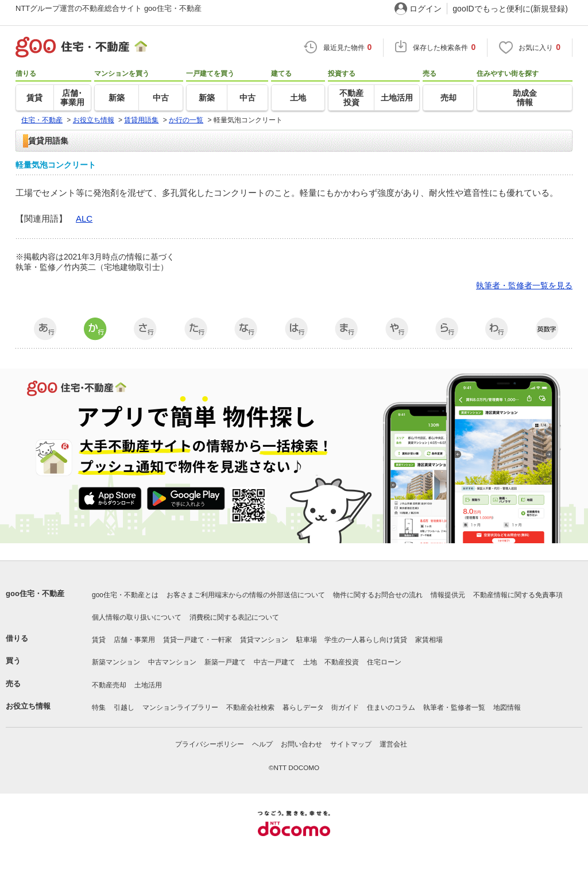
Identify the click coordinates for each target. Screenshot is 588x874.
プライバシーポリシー (210, 744)
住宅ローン (384, 662)
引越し (124, 707)
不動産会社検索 (250, 707)
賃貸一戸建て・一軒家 (198, 640)
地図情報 (507, 707)
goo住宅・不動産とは (125, 595)
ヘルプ (262, 744)
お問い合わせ (301, 744)
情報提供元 (448, 595)
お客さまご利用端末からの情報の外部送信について (246, 595)
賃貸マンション (264, 640)
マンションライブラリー (180, 707)
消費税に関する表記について (234, 617)
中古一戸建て (274, 662)
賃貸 (99, 640)
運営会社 (393, 744)
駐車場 (307, 640)
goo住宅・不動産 (35, 593)
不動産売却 (109, 685)
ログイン (425, 9)
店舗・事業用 (134, 640)
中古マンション (172, 662)
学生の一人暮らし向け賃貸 (366, 640)
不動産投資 (342, 662)
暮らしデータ (303, 707)
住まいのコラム (391, 707)
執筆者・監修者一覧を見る (524, 285)
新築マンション (116, 662)
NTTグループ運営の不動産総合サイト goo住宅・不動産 (109, 8)
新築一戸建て (225, 662)
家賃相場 (429, 640)
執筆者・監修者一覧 (454, 707)
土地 (310, 662)
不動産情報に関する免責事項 (518, 595)
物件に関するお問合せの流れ (378, 595)
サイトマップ (351, 744)
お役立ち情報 (28, 706)
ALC (84, 218)
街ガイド (345, 707)
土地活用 (148, 685)
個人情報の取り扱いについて (137, 617)
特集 (99, 707)
